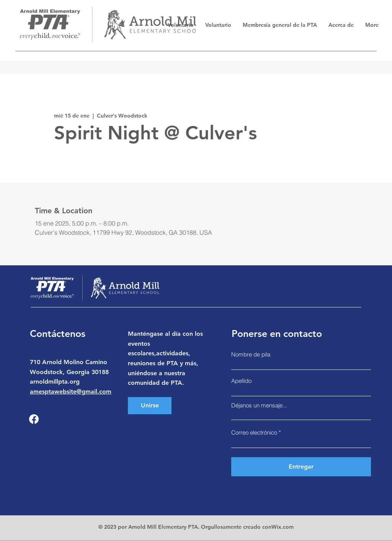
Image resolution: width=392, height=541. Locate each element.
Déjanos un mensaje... (259, 405)
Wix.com (283, 527)
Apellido (241, 381)
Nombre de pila (251, 354)
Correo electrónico (254, 432)
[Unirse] (150, 406)
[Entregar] (301, 467)
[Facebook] (34, 419)
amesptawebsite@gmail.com (71, 391)
